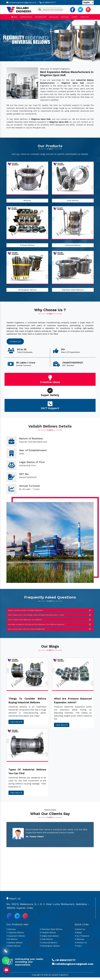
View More (16, 725)
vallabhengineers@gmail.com (21, 3)
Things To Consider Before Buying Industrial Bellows (27, 703)
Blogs (78, 935)
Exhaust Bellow (27, 245)
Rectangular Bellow (27, 290)
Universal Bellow (73, 245)
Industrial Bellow (15, 935)
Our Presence (82, 939)
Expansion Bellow (16, 939)
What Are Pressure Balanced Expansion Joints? (73, 703)
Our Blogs (65, 17)
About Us (80, 932)
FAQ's (78, 949)
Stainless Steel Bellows (73, 290)
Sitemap (74, 17)
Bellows (27, 201)
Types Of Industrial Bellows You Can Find (27, 774)
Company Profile (26, 17)
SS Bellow (12, 942)
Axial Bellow (73, 201)
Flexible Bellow (48, 935)
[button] (8, 41)
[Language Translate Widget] (88, 3)
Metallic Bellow (15, 945)
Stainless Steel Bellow (51, 932)
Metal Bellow (13, 949)
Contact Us (84, 17)
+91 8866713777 (48, 3)
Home (14, 17)
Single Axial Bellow (49, 939)
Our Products (41, 17)
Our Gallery (54, 17)
